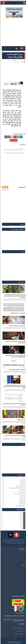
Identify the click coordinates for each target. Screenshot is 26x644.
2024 (20, 515)
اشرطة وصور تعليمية (20, 486)
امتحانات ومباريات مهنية (20, 494)
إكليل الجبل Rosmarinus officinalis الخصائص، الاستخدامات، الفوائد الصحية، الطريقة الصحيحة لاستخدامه (14, 296)
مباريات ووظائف (21, 502)
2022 (20, 519)
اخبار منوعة (13, 62)
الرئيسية (21, 62)
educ (18, 62)
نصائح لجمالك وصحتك (20, 506)
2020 (20, 523)
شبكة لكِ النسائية (19, 631)
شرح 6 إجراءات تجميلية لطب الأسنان (16, 326)
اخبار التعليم (22, 482)
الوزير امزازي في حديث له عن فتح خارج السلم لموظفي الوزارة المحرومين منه (15, 356)
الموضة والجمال (21, 492)
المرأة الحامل (22, 490)
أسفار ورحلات (22, 480)
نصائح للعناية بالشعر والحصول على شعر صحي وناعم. (14, 436)
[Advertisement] (13, 32)
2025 (20, 513)
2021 (20, 521)
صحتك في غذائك (21, 420)
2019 (20, 526)
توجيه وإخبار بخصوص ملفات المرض (17, 369)
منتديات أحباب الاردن (19, 634)
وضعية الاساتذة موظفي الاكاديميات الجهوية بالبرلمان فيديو (15, 342)
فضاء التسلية (22, 498)
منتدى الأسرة (22, 504)
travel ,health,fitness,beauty (19, 628)
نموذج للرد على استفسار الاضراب (17, 313)
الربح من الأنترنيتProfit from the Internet (17, 488)
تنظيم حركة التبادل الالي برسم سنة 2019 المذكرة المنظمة (13, 404)
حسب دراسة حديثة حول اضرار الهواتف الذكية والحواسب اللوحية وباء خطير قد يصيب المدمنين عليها (14, 387)
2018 (20, 528)
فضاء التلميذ (22, 500)
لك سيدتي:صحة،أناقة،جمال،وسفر (14, 643)
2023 (20, 517)
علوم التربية (22, 496)
